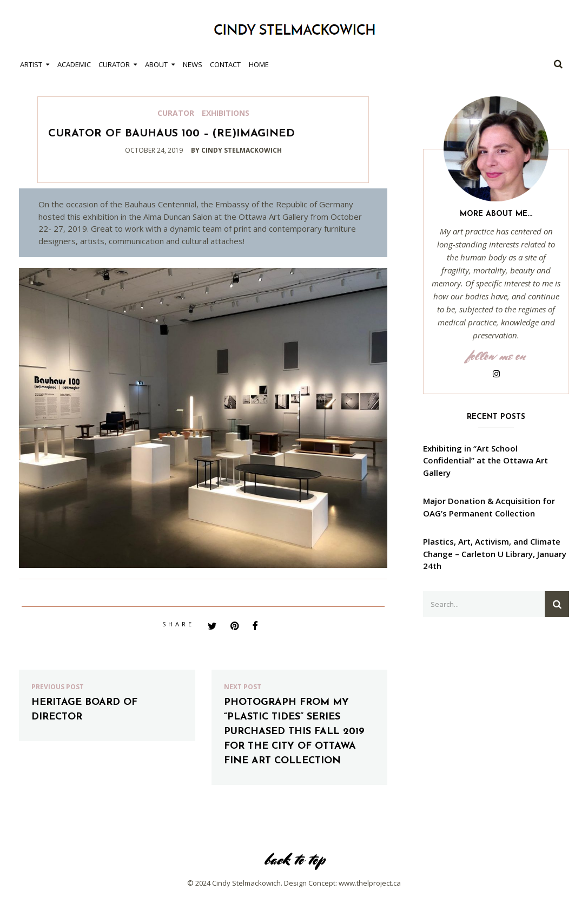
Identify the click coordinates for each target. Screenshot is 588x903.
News (193, 64)
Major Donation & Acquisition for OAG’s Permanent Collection (489, 507)
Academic (74, 64)
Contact (225, 64)
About (156, 64)
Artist (31, 64)
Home (259, 64)
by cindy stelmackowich (236, 150)
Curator (114, 64)
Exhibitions (226, 113)
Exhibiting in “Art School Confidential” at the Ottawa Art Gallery (485, 460)
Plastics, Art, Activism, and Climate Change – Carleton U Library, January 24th (495, 554)
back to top (294, 859)
